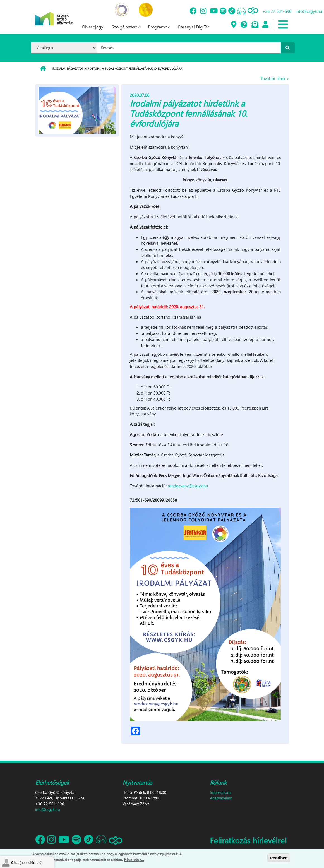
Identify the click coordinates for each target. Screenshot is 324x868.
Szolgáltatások (126, 27)
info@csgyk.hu (309, 11)
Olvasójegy (93, 27)
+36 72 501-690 (277, 11)
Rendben (279, 858)
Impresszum (220, 792)
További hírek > (275, 78)
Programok (159, 27)
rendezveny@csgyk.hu (188, 486)
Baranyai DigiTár (194, 27)
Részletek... (134, 859)
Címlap (43, 69)
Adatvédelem (221, 798)
